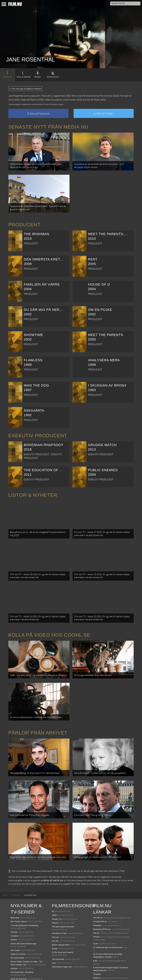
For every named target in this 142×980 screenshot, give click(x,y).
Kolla (95, 942)
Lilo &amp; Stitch (17, 971)
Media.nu (97, 959)
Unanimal (14, 917)
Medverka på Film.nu (102, 910)
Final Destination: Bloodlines (22, 953)
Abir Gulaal (15, 931)
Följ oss (96, 914)
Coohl (96, 925)
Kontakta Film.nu (100, 903)
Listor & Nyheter (33, 491)
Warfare (14, 921)
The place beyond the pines (63, 908)
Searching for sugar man (62, 948)
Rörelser (14, 913)
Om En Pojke (93, 100)
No (53, 893)
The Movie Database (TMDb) (81, 858)
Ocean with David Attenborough (23, 925)
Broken (55, 930)
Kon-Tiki (55, 922)
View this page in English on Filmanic (25, 89)
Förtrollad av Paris (59, 915)
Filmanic (97, 918)
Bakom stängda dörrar (61, 926)
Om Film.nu (98, 899)
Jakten (55, 896)
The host (55, 918)
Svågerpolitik (98, 966)
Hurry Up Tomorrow (19, 960)
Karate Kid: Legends (19, 974)
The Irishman (106, 96)
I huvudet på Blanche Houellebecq (25, 907)
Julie (54, 944)
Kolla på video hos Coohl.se (49, 625)
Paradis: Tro (57, 900)
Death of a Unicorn (18, 935)
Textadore (97, 955)
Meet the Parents (29, 100)
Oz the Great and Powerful (63, 934)
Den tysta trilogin (17, 939)
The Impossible (58, 940)
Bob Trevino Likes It (19, 903)
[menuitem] (5, 876)
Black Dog (15, 899)
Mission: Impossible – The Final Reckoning (28, 964)
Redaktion (97, 907)
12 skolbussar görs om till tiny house (108, 929)
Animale (14, 950)
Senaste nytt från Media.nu (48, 127)
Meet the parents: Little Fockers (61, 100)
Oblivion (55, 904)
